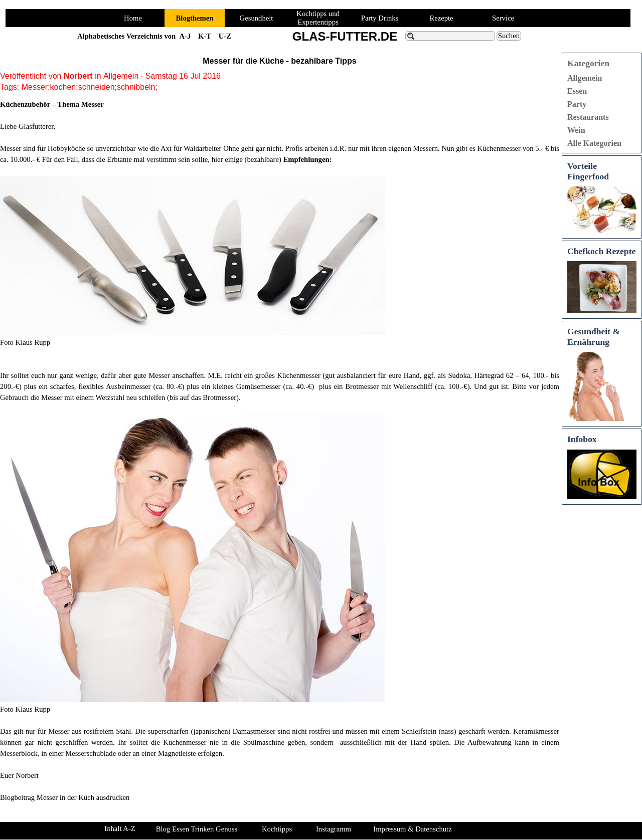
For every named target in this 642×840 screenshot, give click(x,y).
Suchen (509, 36)
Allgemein (585, 78)
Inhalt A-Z (120, 828)
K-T (205, 36)
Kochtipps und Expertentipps (318, 18)
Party (577, 104)
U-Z (225, 36)
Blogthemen (195, 18)
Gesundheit (257, 18)
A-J (185, 36)
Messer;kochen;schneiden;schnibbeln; (90, 87)
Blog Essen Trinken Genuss (197, 829)
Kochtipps (277, 829)
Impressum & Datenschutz (412, 829)
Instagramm (334, 829)
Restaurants (588, 117)
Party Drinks (380, 18)
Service (503, 18)
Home (133, 18)
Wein (576, 130)
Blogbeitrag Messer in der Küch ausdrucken (65, 797)
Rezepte (441, 18)
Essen (577, 91)
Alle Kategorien (594, 143)
